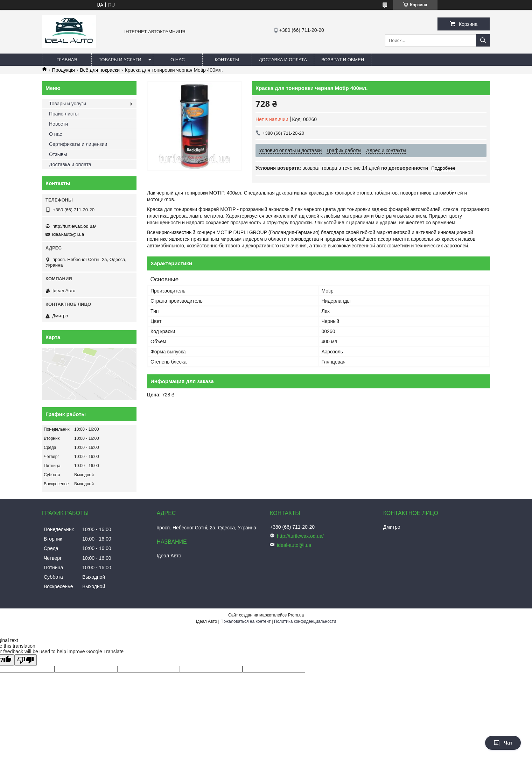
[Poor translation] (26, 660)
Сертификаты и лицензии (78, 144)
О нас (178, 60)
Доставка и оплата (283, 60)
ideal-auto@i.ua (68, 234)
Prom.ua (296, 615)
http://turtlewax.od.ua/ (74, 226)
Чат (503, 743)
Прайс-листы (64, 114)
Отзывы (58, 154)
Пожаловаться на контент (246, 621)
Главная (67, 60)
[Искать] (483, 40)
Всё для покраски (100, 70)
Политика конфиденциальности (305, 621)
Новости (58, 124)
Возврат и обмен (343, 60)
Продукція (63, 70)
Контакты (227, 60)
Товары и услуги (120, 60)
